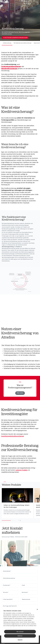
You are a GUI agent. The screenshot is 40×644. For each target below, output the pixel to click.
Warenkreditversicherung (9, 69)
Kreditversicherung (7, 43)
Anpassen (20, 640)
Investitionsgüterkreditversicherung (13, 436)
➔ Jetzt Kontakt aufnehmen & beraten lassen (15, 38)
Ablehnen (20, 636)
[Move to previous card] (19, 520)
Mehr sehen (20, 393)
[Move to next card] (20, 520)
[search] (32, 2)
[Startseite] (5, 2)
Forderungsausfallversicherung (11, 67)
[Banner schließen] (37, 610)
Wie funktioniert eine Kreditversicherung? (23, 43)
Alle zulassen (20, 632)
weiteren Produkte (22, 470)
